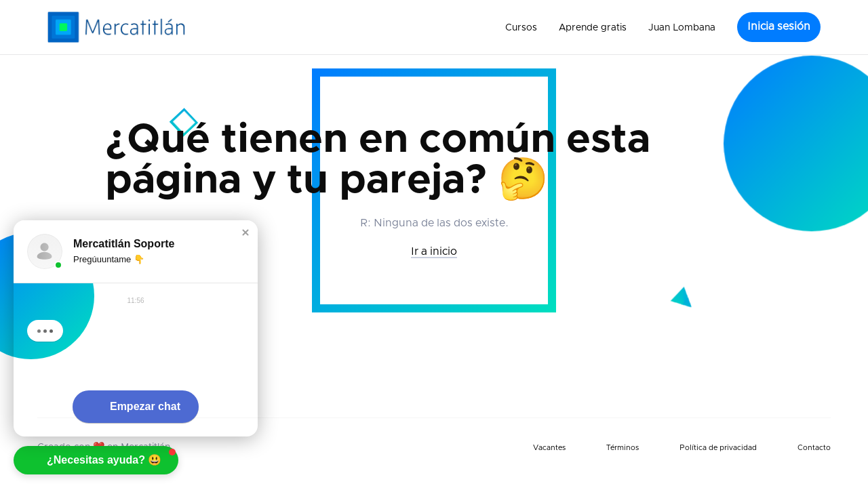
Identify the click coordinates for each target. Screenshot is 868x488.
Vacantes (549, 448)
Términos (623, 448)
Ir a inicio (434, 251)
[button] (521, 27)
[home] (116, 27)
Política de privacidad (718, 448)
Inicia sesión (779, 26)
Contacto (814, 448)
